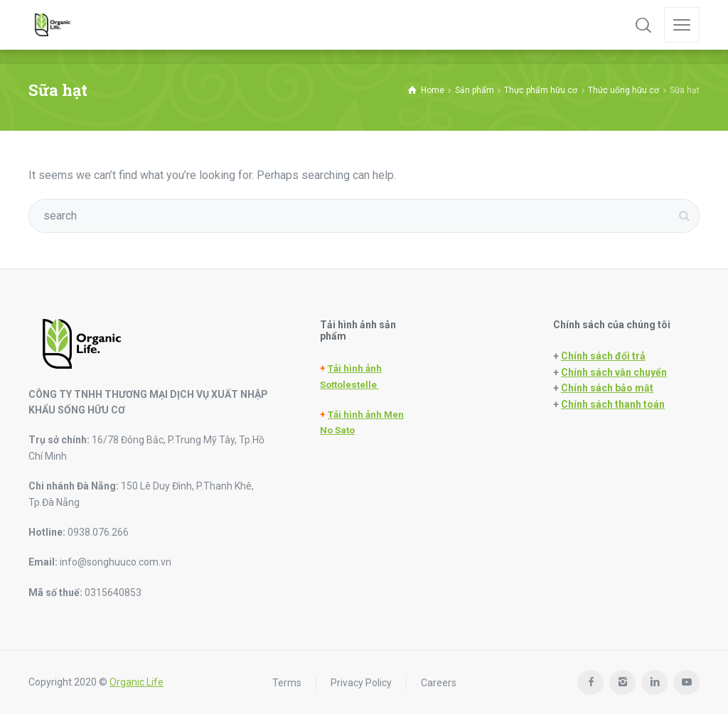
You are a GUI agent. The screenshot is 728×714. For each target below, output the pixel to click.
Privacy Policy (361, 682)
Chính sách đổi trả (603, 356)
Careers (439, 682)
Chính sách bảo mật (607, 388)
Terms (287, 682)
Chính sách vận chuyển (614, 372)
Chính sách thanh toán (613, 404)
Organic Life (136, 682)
